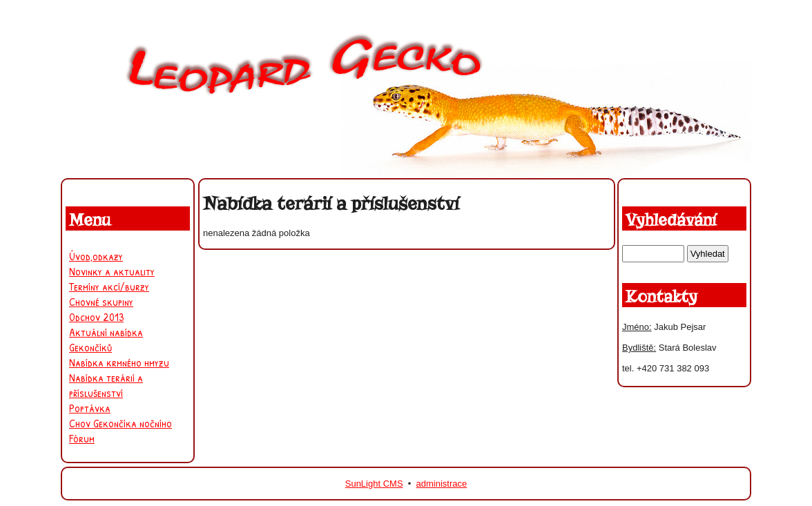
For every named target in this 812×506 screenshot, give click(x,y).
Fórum (82, 438)
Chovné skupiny (101, 302)
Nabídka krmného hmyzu (119, 362)
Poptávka (90, 408)
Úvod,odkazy (96, 256)
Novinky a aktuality (112, 271)
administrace (442, 484)
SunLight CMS (374, 484)
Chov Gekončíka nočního (120, 423)
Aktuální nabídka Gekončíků (106, 340)
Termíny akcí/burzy (109, 286)
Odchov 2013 (96, 317)
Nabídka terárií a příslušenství (106, 385)
